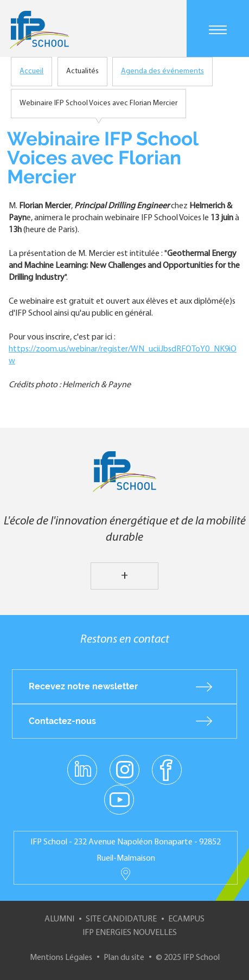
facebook (167, 769)
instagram (125, 769)
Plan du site (124, 958)
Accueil (31, 71)
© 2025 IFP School (188, 958)
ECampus (186, 919)
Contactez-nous (62, 721)
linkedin (82, 763)
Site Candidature (121, 919)
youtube (119, 799)
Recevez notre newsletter (83, 686)
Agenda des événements (162, 71)
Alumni (59, 919)
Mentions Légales (61, 958)
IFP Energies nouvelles (130, 933)
